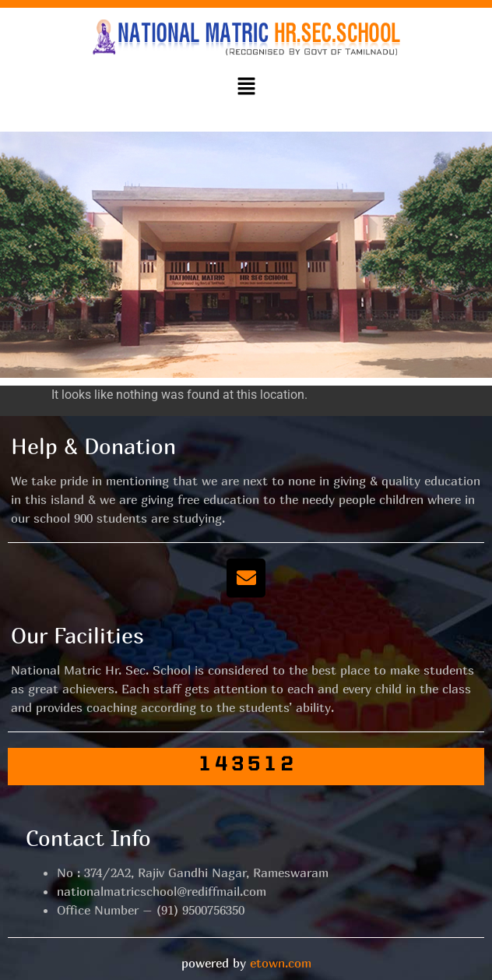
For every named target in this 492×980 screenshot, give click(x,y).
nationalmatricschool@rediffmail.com (162, 891)
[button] (246, 87)
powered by (246, 963)
